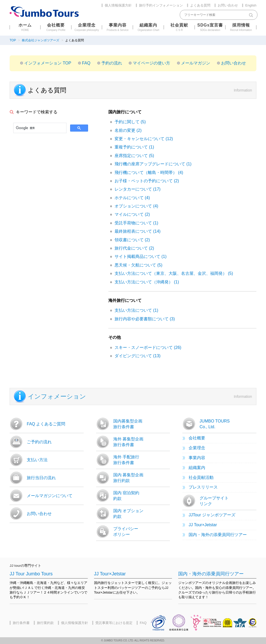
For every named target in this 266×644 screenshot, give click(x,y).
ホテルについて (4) (132, 198)
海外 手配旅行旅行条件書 (118, 460)
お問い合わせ (228, 5)
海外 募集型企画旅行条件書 (120, 442)
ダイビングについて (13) (138, 356)
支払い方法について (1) (136, 310)
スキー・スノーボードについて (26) (148, 347)
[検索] (39, 128)
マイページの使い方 (151, 63)
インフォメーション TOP (48, 63)
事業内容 (197, 458)
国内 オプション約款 (120, 514)
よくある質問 (200, 5)
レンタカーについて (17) (138, 189)
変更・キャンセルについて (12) (144, 139)
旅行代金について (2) (134, 248)
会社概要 (197, 438)
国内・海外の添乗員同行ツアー (218, 535)
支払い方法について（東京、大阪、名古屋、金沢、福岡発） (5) (174, 273)
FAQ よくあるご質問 (37, 424)
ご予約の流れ (31, 442)
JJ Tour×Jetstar (203, 525)
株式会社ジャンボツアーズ (41, 40)
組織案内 (197, 468)
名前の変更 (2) (128, 130)
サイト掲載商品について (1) (141, 256)
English (251, 5)
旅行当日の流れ (33, 478)
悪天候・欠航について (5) (138, 265)
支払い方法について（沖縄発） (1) (147, 282)
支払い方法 (29, 460)
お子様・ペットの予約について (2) (147, 181)
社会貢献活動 (201, 477)
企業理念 (197, 448)
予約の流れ (112, 63)
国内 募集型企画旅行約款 (120, 478)
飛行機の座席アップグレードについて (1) (153, 164)
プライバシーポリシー (117, 532)
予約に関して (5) (130, 122)
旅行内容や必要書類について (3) (145, 319)
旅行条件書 (21, 623)
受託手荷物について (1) (136, 223)
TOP (13, 40)
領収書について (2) (132, 240)
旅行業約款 (45, 623)
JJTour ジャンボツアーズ (212, 515)
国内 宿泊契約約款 (118, 496)
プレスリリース (203, 487)
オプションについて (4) (136, 206)
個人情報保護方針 (118, 5)
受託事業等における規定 (114, 623)
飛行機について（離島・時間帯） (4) (149, 173)
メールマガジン (196, 63)
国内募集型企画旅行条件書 (119, 424)
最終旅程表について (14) (138, 231)
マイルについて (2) (132, 214)
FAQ (86, 63)
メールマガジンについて (41, 496)
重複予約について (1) (134, 147)
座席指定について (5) (134, 156)
